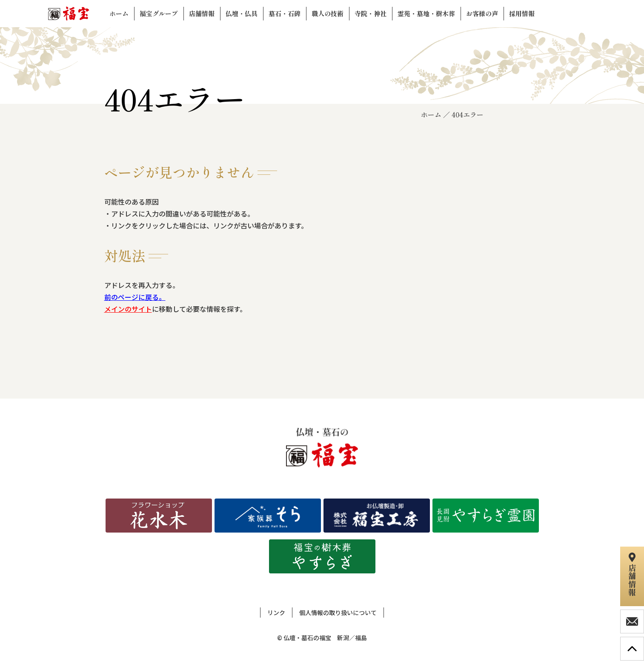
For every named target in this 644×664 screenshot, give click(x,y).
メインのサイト (128, 309)
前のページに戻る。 (135, 297)
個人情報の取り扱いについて (338, 613)
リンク (276, 613)
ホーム (431, 114)
